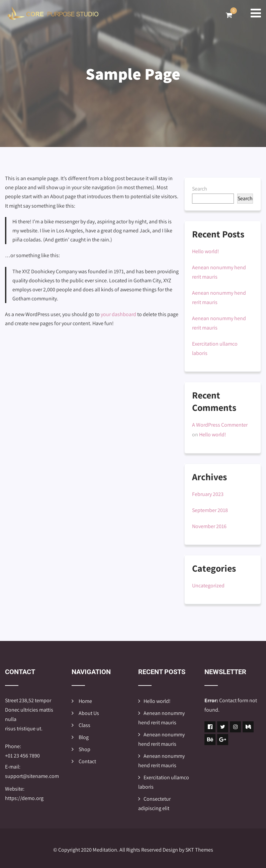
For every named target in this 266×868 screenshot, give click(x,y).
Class (84, 725)
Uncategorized (208, 586)
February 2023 (208, 494)
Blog (84, 737)
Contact (87, 761)
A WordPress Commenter (220, 425)
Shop (84, 749)
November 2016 (209, 526)
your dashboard (118, 314)
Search (200, 189)
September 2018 (210, 510)
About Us (89, 713)
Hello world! (206, 251)
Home (85, 701)
